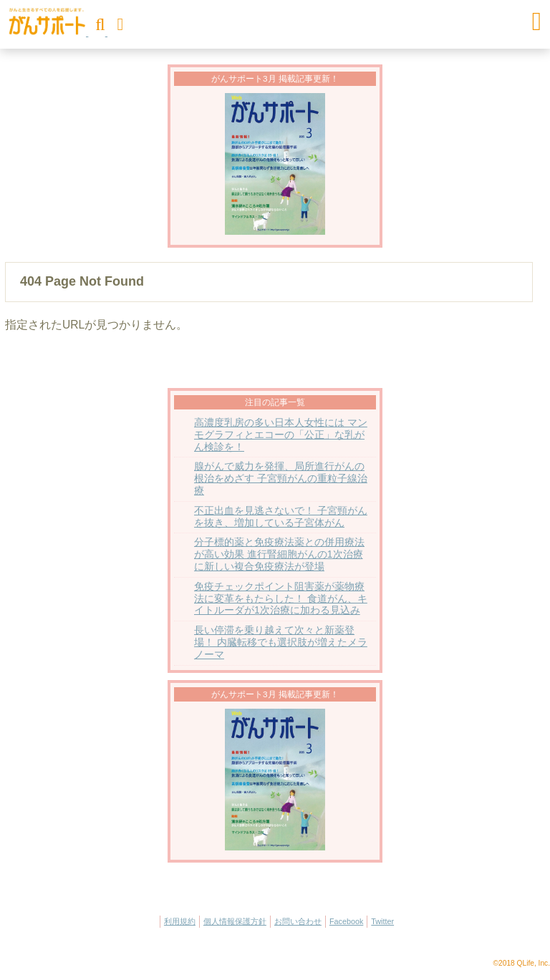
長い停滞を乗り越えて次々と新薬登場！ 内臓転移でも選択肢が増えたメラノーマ (281, 642)
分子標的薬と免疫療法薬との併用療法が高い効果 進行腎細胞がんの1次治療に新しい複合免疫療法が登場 (279, 554)
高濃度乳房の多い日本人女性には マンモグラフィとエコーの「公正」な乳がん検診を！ (281, 435)
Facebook (346, 921)
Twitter (382, 921)
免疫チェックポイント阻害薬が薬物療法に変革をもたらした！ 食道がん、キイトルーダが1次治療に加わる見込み (281, 599)
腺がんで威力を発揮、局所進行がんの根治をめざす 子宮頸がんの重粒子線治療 (281, 479)
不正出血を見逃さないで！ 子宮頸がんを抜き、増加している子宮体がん (281, 517)
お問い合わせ (298, 921)
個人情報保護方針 (235, 921)
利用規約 (180, 921)
